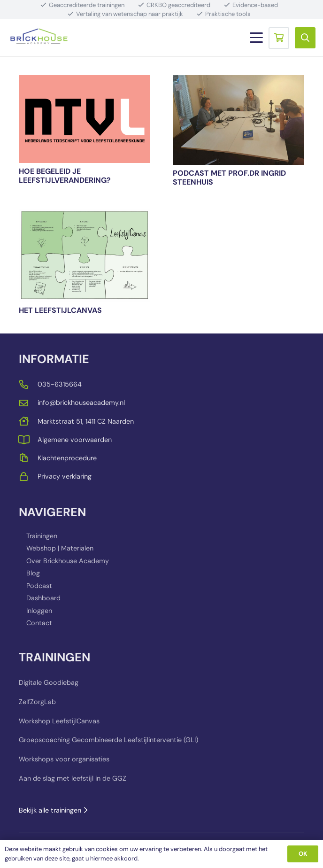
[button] (256, 38)
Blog (33, 573)
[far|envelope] (28, 403)
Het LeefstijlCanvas (60, 310)
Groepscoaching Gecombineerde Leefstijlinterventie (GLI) (108, 740)
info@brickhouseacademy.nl (81, 403)
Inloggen (39, 611)
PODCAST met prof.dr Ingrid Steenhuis (229, 178)
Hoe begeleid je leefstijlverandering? (65, 176)
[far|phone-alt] (28, 384)
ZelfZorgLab (37, 702)
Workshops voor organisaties (64, 759)
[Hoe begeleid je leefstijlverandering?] (85, 119)
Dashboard (43, 598)
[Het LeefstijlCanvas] (85, 256)
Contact (39, 623)
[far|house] (28, 421)
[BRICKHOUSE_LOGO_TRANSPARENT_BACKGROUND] (39, 38)
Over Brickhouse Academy (68, 561)
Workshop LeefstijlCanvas (59, 721)
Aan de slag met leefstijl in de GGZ (73, 778)
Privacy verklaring (65, 476)
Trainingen (42, 536)
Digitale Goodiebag (49, 682)
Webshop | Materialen (60, 548)
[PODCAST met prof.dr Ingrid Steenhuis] (238, 120)
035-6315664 (60, 384)
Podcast (39, 586)
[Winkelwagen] (279, 38)
